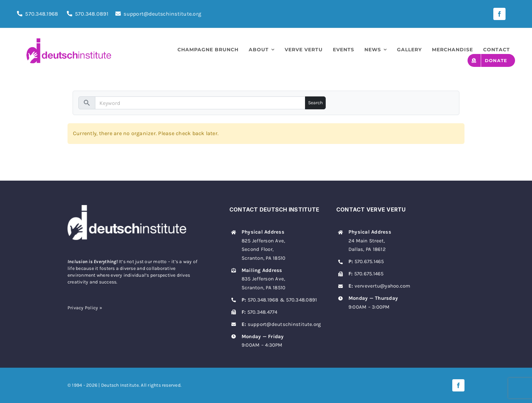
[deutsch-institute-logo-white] (127, 208)
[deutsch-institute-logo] (69, 41)
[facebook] (499, 14)
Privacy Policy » (85, 308)
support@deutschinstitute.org (158, 14)
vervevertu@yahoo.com (383, 286)
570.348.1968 (42, 14)
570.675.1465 (369, 261)
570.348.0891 (92, 14)
